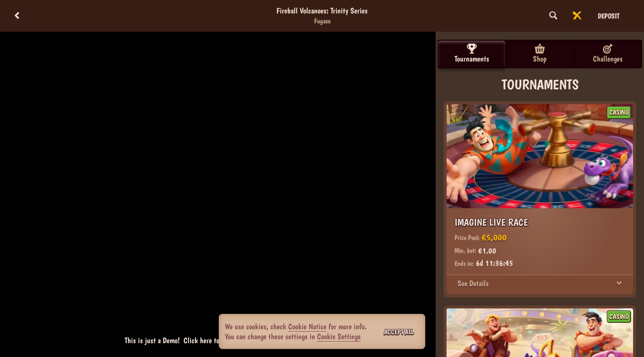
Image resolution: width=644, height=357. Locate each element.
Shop (540, 54)
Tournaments (472, 54)
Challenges (608, 54)
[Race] (577, 16)
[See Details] (619, 284)
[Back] (17, 16)
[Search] (553, 16)
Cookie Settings (339, 337)
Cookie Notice (307, 327)
